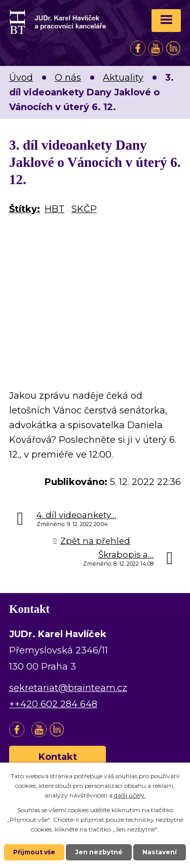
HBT (54, 209)
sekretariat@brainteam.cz (68, 688)
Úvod (21, 78)
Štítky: (25, 209)
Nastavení (160, 852)
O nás (68, 78)
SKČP (84, 209)
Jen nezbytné (99, 852)
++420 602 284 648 (53, 704)
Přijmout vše (34, 852)
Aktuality (123, 78)
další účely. (130, 795)
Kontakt (58, 757)
